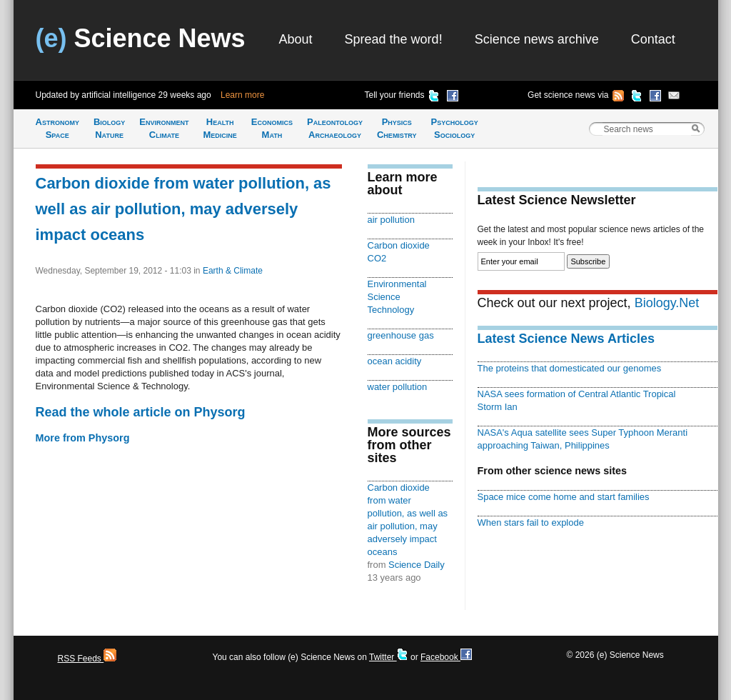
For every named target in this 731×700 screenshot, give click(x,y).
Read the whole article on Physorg (141, 412)
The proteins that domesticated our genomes (570, 368)
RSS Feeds (87, 659)
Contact (653, 39)
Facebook (446, 657)
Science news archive (537, 39)
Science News (141, 38)
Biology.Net (667, 303)
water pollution (398, 387)
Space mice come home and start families (564, 497)
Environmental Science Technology (397, 297)
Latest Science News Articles (566, 339)
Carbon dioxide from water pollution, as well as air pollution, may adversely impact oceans (183, 209)
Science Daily (417, 565)
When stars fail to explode (531, 522)
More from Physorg (83, 438)
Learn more (242, 95)
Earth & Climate (233, 271)
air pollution (391, 220)
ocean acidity (395, 361)
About (296, 39)
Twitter (389, 657)
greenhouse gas (401, 335)
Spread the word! (394, 39)
